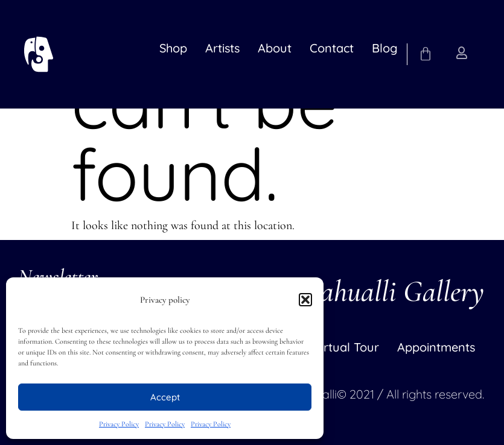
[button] (305, 300)
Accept (165, 397)
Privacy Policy (119, 424)
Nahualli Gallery (392, 291)
